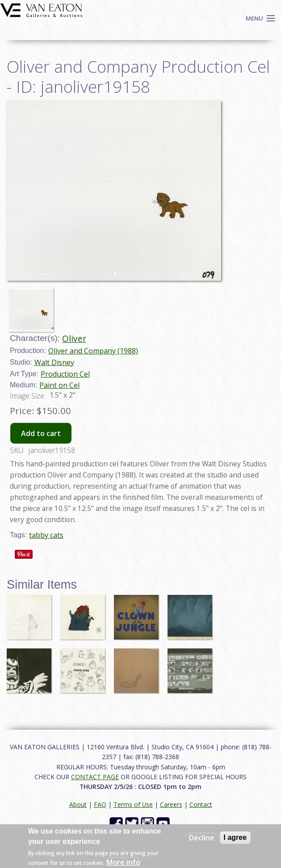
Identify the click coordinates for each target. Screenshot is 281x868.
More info (123, 862)
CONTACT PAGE (95, 777)
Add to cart (41, 433)
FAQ (100, 804)
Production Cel (65, 374)
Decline (202, 838)
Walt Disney (54, 362)
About (78, 804)
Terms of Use (133, 804)
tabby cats (46, 535)
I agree (235, 837)
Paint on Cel (59, 385)
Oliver (74, 338)
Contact (201, 804)
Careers (171, 804)
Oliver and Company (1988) (93, 351)
